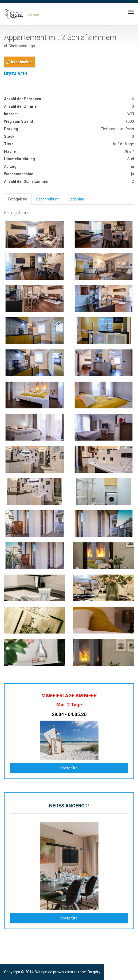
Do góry (94, 972)
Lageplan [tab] (76, 199)
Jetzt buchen (19, 62)
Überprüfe (69, 768)
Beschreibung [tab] (48, 199)
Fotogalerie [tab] (18, 199)
